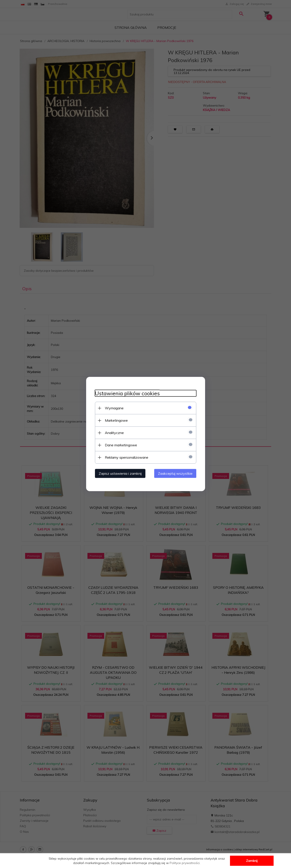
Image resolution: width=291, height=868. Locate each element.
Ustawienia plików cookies (127, 393)
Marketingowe (116, 420)
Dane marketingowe (121, 445)
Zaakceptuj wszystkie (175, 473)
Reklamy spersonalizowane (127, 457)
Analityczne (114, 433)
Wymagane (114, 408)
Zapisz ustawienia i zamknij (120, 473)
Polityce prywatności (185, 863)
